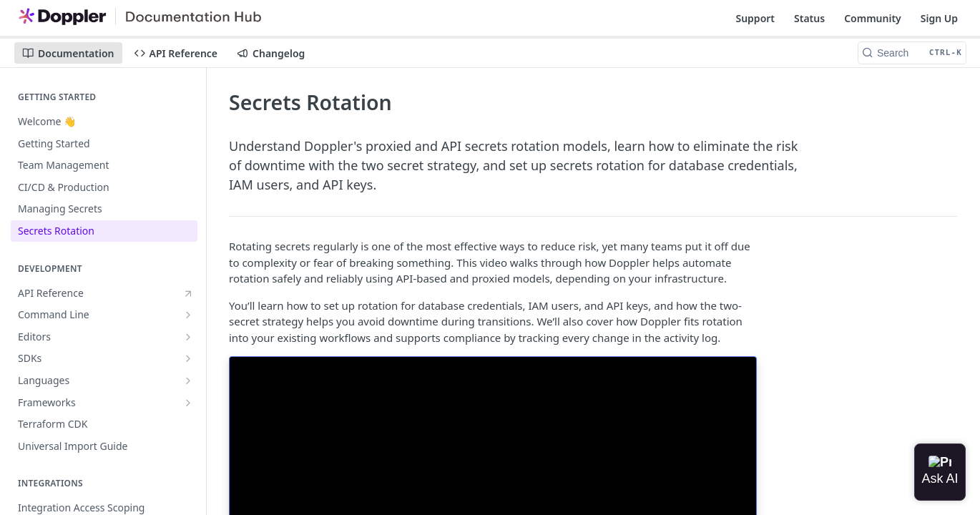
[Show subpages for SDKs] (188, 358)
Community (873, 18)
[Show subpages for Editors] (188, 337)
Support (755, 18)
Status (809, 18)
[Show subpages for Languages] (188, 381)
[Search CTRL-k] (912, 53)
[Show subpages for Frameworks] (188, 403)
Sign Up (939, 18)
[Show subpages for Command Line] (188, 315)
